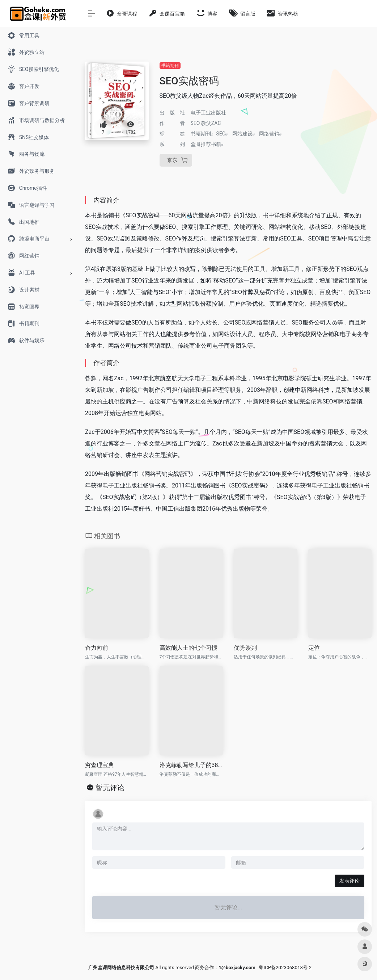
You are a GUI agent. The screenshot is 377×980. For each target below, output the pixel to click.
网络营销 (269, 134)
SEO (221, 134)
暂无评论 (110, 788)
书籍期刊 (170, 66)
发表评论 (350, 881)
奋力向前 (97, 648)
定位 (314, 648)
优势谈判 (245, 648)
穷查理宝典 (99, 765)
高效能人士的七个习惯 (188, 648)
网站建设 (242, 134)
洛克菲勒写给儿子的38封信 (191, 765)
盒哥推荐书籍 (206, 144)
